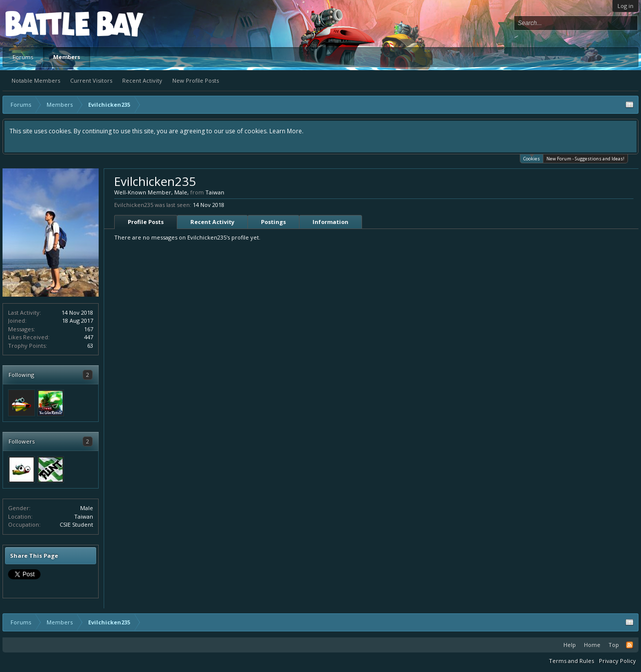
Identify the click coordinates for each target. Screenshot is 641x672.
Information (331, 222)
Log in (625, 6)
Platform (42, 23)
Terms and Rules (571, 661)
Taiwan (84, 516)
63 (90, 346)
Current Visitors (91, 80)
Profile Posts (146, 222)
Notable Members (36, 80)
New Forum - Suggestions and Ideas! (585, 159)
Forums (23, 57)
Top (614, 645)
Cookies (532, 158)
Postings (273, 222)
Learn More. (286, 131)
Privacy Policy (617, 661)
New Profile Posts (196, 80)
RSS (629, 645)
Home (592, 645)
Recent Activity (142, 80)
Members (67, 57)
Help (570, 645)
